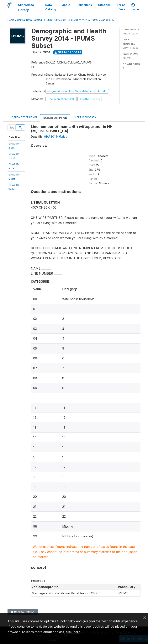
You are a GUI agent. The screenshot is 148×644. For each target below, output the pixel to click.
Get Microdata (68, 52)
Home (11, 20)
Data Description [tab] (55, 118)
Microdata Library (26, 8)
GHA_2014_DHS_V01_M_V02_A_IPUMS (76, 20)
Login (135, 7)
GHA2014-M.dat (55, 137)
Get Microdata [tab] (85, 117)
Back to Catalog (23, 612)
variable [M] (108, 20)
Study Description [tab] (24, 117)
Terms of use (121, 7)
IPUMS (48, 20)
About (66, 5)
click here (73, 632)
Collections (84, 5)
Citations (104, 5)
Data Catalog (51, 7)
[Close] (145, 617)
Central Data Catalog (29, 20)
